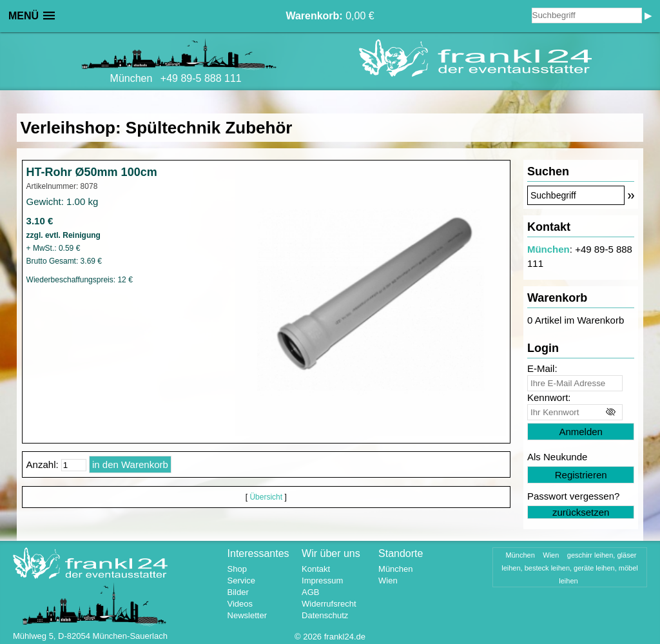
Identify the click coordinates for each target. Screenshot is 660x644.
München (548, 249)
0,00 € (330, 16)
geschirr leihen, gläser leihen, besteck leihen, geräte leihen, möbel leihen (570, 568)
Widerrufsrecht (329, 604)
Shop (237, 569)
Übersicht (266, 497)
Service (241, 581)
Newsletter (247, 615)
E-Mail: (542, 368)
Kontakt (316, 569)
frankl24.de (345, 637)
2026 (312, 637)
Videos (240, 604)
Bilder (238, 592)
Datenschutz (325, 615)
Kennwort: (549, 397)
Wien (388, 581)
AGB (310, 592)
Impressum (322, 581)
